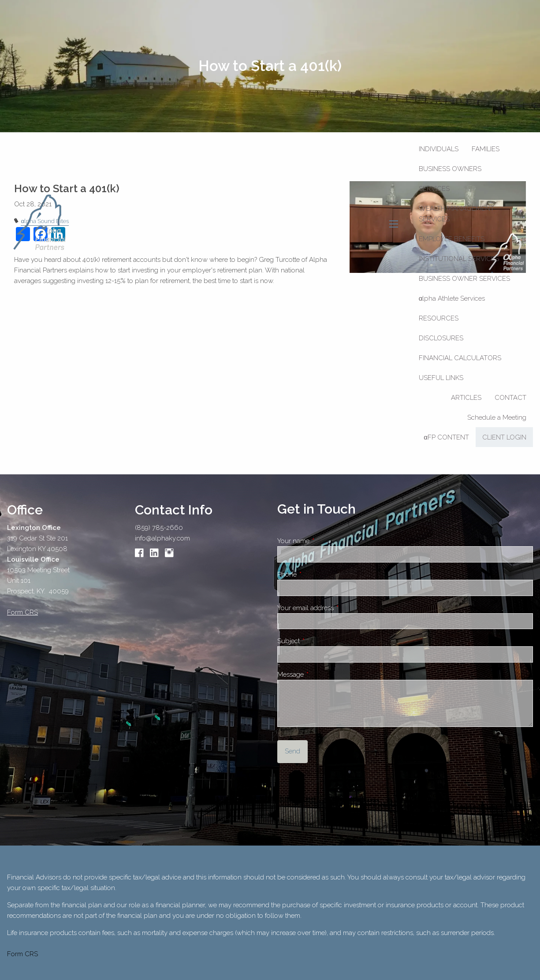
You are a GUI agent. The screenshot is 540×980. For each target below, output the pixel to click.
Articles (466, 398)
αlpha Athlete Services (452, 298)
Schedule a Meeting (497, 417)
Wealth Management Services (456, 214)
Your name (324, 541)
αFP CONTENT (446, 437)
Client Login (504, 437)
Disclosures (441, 338)
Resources (439, 318)
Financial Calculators (460, 358)
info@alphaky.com (162, 538)
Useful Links (441, 378)
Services (434, 189)
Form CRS (22, 954)
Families (486, 149)
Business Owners (450, 169)
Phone (318, 574)
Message (322, 674)
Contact (510, 398)
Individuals (439, 149)
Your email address (337, 608)
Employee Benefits (452, 239)
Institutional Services (459, 259)
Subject (320, 641)
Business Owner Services (464, 279)
